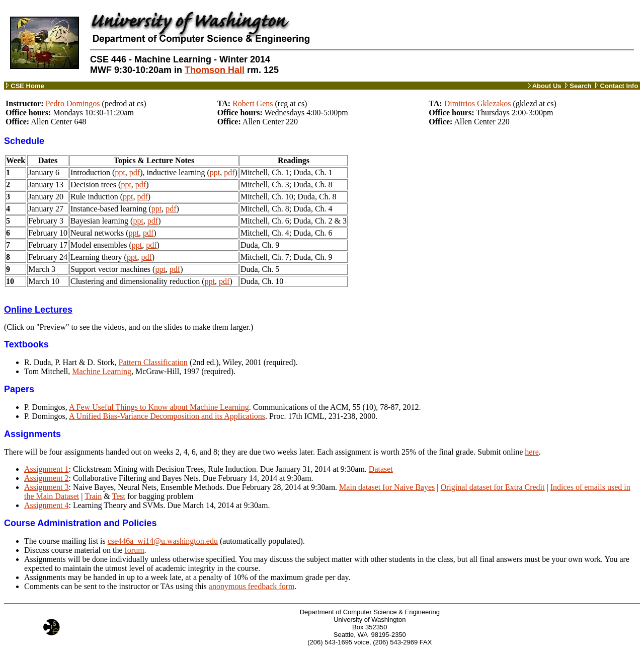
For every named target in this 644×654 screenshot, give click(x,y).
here (532, 452)
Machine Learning (102, 371)
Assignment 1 (46, 469)
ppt (120, 172)
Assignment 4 (46, 505)
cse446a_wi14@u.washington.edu (163, 541)
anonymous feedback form (252, 586)
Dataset (381, 469)
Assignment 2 (46, 478)
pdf (135, 172)
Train (93, 496)
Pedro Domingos (73, 103)
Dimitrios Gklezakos (478, 103)
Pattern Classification (153, 362)
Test (118, 496)
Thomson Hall (215, 70)
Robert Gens (253, 103)
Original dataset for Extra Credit (492, 487)
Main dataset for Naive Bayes (387, 487)
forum (135, 550)
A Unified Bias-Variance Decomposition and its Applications (167, 416)
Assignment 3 (46, 487)
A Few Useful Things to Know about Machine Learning (159, 407)
